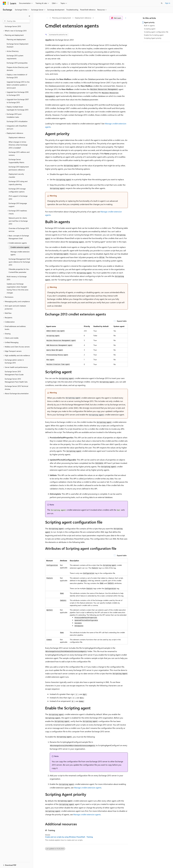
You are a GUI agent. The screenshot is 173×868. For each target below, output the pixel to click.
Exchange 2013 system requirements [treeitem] (15, 57)
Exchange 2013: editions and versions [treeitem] (19, 154)
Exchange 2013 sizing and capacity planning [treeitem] (18, 183)
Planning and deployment (62, 18)
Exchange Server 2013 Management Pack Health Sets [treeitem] (16, 380)
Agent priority (149, 22)
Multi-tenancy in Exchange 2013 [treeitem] (17, 278)
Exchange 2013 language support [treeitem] (18, 205)
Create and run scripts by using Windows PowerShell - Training (69, 837)
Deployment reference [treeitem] (17, 137)
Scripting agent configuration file (156, 32)
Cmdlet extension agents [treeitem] (20, 247)
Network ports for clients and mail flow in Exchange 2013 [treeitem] (18, 221)
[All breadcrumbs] (47, 18)
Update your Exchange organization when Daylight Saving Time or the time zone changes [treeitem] (17, 288)
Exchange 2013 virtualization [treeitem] (17, 121)
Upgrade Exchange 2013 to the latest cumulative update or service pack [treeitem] (18, 85)
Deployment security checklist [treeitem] (16, 176)
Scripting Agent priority (153, 38)
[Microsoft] (4, 3)
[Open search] (162, 3)
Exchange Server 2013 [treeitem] (13, 26)
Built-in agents (149, 25)
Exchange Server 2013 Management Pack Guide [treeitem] (14, 373)
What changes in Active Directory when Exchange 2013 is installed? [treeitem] (18, 145)
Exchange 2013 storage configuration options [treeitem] (17, 190)
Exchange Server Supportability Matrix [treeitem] (16, 161)
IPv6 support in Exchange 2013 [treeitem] (18, 197)
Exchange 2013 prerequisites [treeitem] (17, 63)
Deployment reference (83, 18)
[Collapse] (29, 16)
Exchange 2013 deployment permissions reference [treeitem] (19, 168)
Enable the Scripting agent (154, 35)
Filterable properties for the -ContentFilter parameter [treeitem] (19, 271)
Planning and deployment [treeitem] (16, 39)
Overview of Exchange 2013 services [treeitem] (19, 230)
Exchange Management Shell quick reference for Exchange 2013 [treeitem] (19, 262)
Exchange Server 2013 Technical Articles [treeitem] (16, 388)
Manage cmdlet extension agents (88, 788)
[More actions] (126, 18)
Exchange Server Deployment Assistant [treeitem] (18, 45)
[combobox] (16, 21)
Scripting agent (150, 29)
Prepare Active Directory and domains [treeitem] (17, 69)
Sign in (168, 3)
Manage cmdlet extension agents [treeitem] (20, 253)
